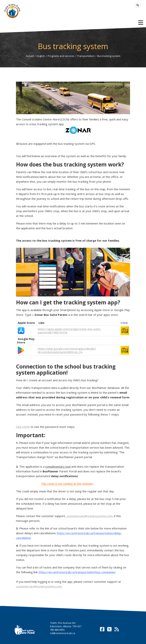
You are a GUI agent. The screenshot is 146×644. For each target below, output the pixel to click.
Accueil (30, 56)
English (41, 56)
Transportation (86, 56)
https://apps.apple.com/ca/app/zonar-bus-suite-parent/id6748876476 (70, 331)
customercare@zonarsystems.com (89, 516)
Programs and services (61, 56)
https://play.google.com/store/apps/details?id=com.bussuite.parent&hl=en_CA (67, 350)
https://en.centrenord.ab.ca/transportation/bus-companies (77, 572)
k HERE (23, 427)
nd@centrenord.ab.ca (63, 633)
